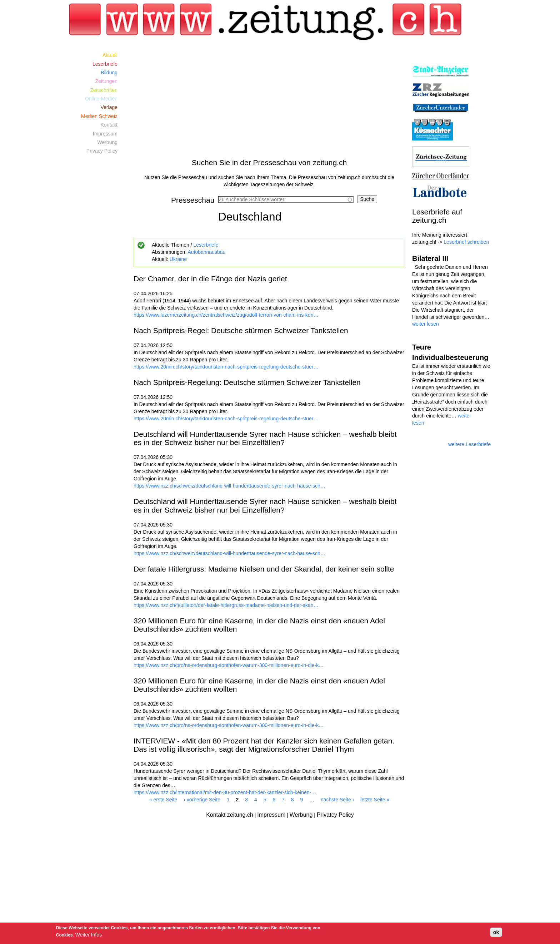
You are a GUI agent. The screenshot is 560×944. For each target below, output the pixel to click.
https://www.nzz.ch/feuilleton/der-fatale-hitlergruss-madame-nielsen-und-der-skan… (226, 605)
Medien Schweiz (99, 116)
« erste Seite (163, 800)
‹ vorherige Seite (202, 800)
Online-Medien (101, 99)
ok (496, 932)
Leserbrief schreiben (466, 242)
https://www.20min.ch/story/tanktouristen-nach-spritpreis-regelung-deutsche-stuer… (226, 367)
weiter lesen (426, 324)
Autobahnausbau (206, 252)
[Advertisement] (269, 101)
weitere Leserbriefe (469, 444)
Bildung (109, 73)
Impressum (105, 134)
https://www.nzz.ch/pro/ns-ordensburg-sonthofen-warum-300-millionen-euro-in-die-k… (229, 665)
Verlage (109, 107)
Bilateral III (430, 258)
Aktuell (110, 55)
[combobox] (286, 199)
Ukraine (178, 259)
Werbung (107, 142)
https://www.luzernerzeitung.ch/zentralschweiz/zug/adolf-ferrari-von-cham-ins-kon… (226, 315)
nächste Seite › (337, 800)
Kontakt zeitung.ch (230, 815)
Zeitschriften (104, 90)
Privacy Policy (102, 151)
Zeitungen (106, 81)
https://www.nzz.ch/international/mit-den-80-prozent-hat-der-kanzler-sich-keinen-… (225, 792)
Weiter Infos (89, 935)
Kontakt (109, 125)
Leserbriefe (206, 245)
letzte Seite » (375, 800)
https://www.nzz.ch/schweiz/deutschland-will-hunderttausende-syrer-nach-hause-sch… (229, 486)
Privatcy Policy (335, 815)
